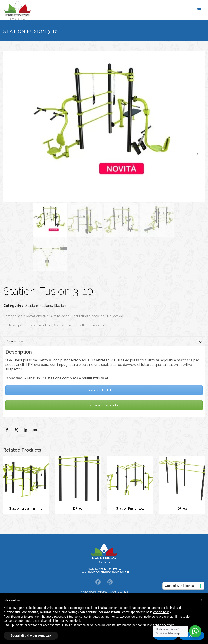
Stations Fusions (39, 306)
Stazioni (60, 306)
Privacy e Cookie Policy (94, 592)
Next (197, 154)
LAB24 (124, 592)
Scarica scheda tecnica (104, 390)
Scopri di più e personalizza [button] (31, 635)
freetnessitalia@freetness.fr (109, 572)
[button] (202, 600)
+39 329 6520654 (110, 569)
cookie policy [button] (162, 612)
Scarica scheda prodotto (104, 405)
